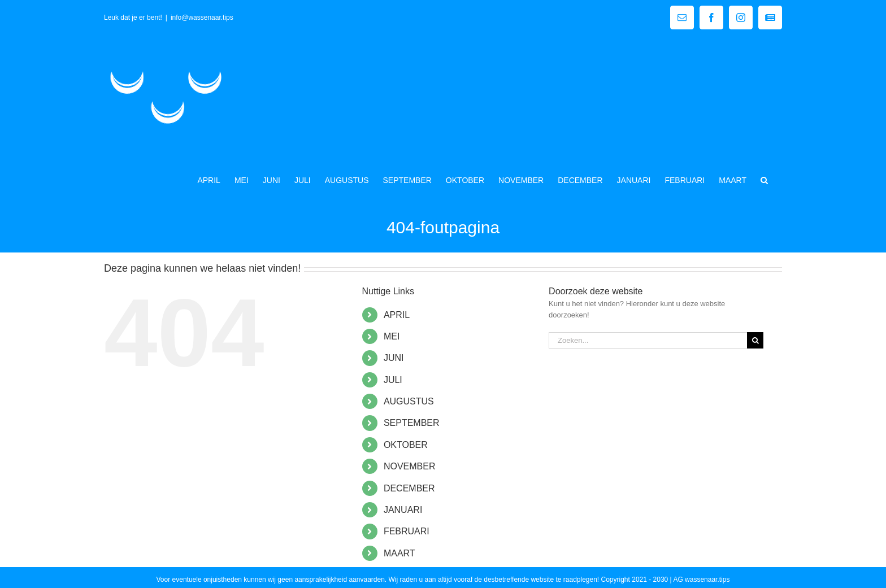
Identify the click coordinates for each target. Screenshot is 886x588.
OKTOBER (406, 445)
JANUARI (403, 510)
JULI (393, 380)
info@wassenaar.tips (202, 18)
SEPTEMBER (412, 423)
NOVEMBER (410, 466)
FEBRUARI (407, 531)
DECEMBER (409, 488)
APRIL (397, 315)
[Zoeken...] (648, 340)
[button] (764, 179)
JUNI (394, 358)
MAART (399, 553)
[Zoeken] (755, 340)
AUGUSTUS (409, 401)
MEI (392, 336)
